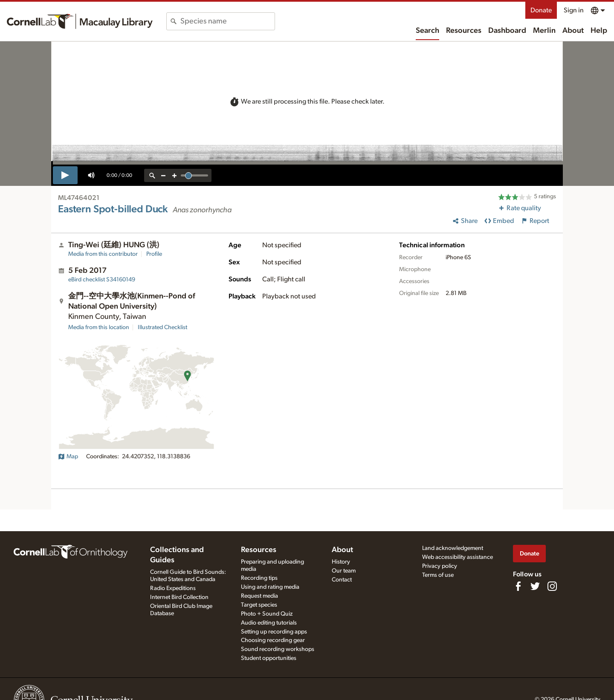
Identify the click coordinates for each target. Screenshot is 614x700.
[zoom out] (163, 175)
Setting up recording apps (274, 632)
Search (427, 31)
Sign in (574, 10)
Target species (259, 605)
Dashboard (507, 31)
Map (68, 457)
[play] (65, 175)
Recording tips (259, 578)
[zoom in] (174, 175)
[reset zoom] (152, 175)
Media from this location (99, 327)
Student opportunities (269, 658)
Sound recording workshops (278, 649)
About (573, 31)
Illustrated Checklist (162, 327)
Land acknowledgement (453, 548)
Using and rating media (270, 587)
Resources (464, 31)
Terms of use (438, 575)
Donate (541, 10)
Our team (344, 571)
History (341, 562)
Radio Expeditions (173, 588)
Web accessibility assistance (458, 557)
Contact (342, 580)
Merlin (544, 31)
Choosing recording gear (273, 640)
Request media (259, 596)
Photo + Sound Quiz (267, 614)
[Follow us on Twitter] (535, 586)
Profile (154, 254)
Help (599, 31)
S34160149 (102, 280)
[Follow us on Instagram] (552, 586)
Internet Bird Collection (179, 597)
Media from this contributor (103, 254)
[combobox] (227, 21)
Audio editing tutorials (269, 623)
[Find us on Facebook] (518, 586)
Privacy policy (440, 566)
